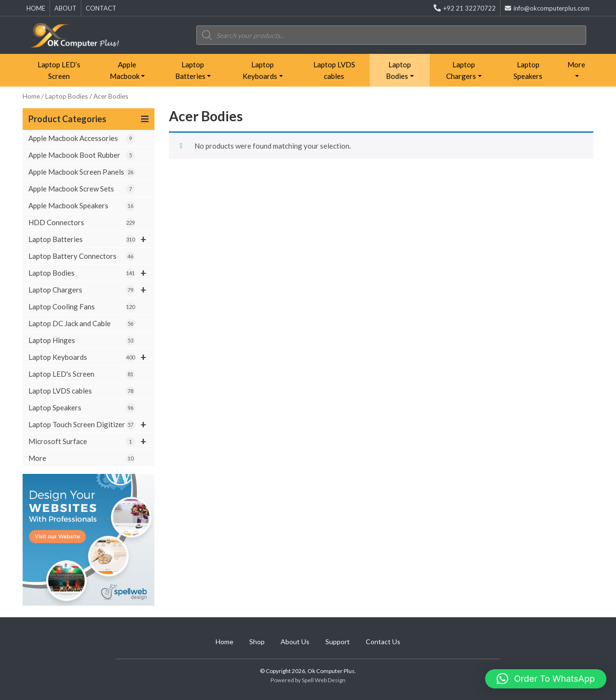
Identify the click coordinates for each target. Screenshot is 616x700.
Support (338, 642)
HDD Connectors (82, 223)
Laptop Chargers (461, 70)
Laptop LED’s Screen (59, 70)
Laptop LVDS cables (334, 70)
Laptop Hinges (82, 341)
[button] (546, 679)
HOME (36, 8)
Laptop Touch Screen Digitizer (91, 424)
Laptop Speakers (528, 70)
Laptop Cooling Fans (82, 307)
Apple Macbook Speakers (82, 206)
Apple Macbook (125, 70)
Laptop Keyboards (260, 70)
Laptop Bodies (398, 70)
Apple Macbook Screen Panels (82, 172)
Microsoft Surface (91, 441)
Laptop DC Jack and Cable (82, 324)
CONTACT (101, 8)
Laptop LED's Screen (82, 374)
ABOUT (65, 8)
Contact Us (383, 642)
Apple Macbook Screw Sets (82, 189)
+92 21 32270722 (465, 8)
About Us (295, 642)
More (576, 64)
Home (31, 96)
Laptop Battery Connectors (82, 256)
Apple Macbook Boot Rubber (82, 155)
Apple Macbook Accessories (82, 139)
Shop (257, 642)
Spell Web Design (324, 680)
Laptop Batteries (190, 70)
